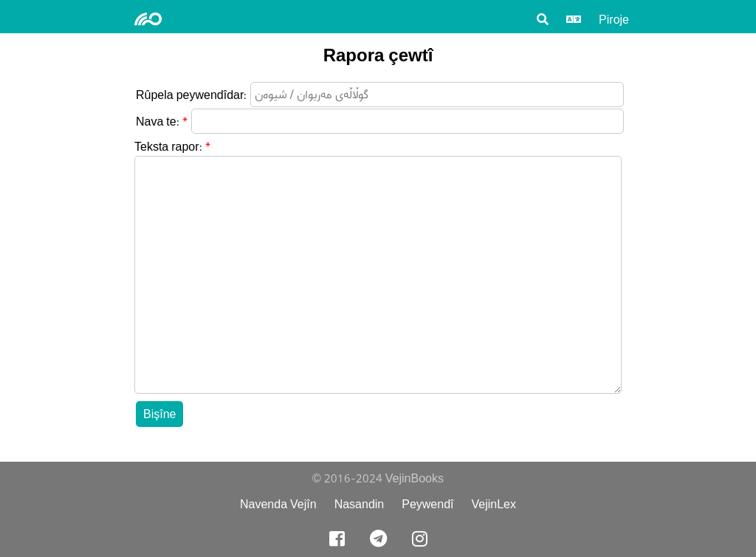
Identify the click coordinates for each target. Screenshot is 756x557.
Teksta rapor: (168, 147)
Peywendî (427, 504)
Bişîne (159, 414)
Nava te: (158, 122)
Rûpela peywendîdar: (191, 95)
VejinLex (494, 504)
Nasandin (360, 504)
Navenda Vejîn (278, 504)
